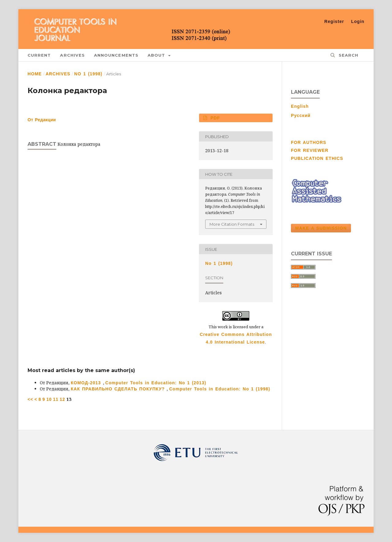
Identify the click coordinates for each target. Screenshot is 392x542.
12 (62, 399)
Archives (72, 55)
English (300, 106)
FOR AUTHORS (309, 142)
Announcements (116, 55)
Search (347, 55)
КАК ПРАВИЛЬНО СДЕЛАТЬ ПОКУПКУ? (119, 389)
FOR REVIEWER (310, 150)
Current (39, 55)
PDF (214, 118)
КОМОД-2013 (87, 383)
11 (56, 399)
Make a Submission (321, 228)
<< (30, 399)
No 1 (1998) (88, 74)
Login (358, 21)
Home (35, 74)
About (157, 55)
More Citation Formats (232, 224)
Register (334, 21)
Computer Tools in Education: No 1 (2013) (156, 383)
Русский (301, 115)
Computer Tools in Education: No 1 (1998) (220, 389)
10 (49, 399)
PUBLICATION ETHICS (317, 158)
